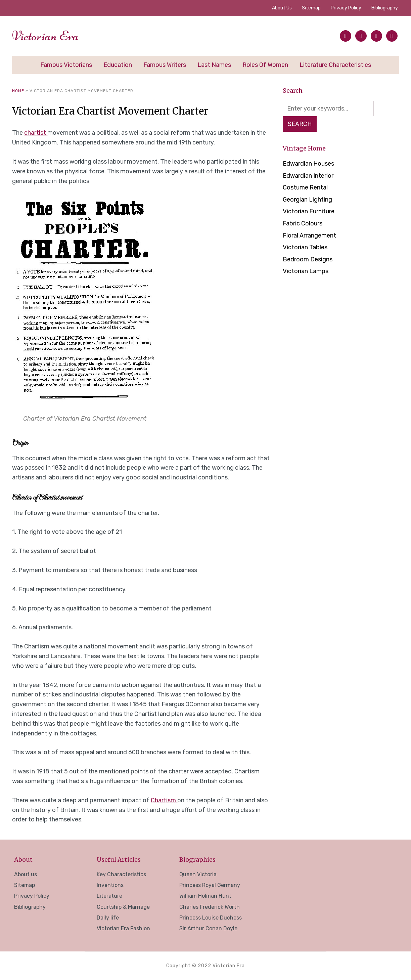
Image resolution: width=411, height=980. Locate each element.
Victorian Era (45, 36)
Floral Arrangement (309, 236)
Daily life (108, 918)
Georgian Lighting (307, 200)
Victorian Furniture (309, 211)
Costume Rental (305, 187)
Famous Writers (165, 65)
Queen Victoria (198, 874)
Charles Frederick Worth (210, 907)
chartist (36, 133)
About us (282, 8)
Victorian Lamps (306, 271)
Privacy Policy (346, 8)
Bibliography (385, 8)
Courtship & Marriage (123, 907)
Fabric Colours (303, 223)
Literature (109, 896)
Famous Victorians (66, 65)
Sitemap (311, 8)
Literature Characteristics (335, 65)
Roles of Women (265, 65)
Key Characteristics (121, 874)
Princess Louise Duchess (211, 918)
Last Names (214, 65)
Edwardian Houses (308, 164)
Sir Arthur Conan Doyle (208, 928)
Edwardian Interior (308, 176)
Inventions (110, 885)
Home (18, 91)
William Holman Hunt (205, 896)
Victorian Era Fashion (123, 928)
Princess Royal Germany (210, 885)
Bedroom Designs (308, 259)
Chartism (164, 800)
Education (118, 65)
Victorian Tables (305, 247)
